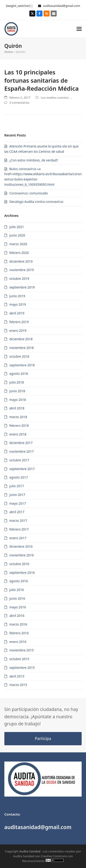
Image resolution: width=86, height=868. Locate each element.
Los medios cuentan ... (56, 98)
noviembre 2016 (22, 555)
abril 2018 (17, 408)
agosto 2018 (19, 374)
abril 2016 (17, 616)
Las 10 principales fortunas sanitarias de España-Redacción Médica (42, 80)
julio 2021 (17, 227)
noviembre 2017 (22, 451)
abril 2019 (17, 313)
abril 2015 (17, 676)
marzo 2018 (18, 417)
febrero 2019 (19, 322)
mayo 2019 (18, 304)
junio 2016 (17, 598)
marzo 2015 (18, 685)
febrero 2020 (19, 253)
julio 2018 (17, 382)
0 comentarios (20, 103)
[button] (79, 29)
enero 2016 (18, 642)
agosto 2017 (19, 477)
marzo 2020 (18, 244)
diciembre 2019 (21, 261)
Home (9, 52)
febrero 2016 (19, 633)
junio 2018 (17, 391)
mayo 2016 (18, 607)
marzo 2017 (18, 521)
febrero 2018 (19, 426)
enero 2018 (18, 434)
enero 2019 (18, 331)
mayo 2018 (18, 400)
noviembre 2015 (22, 650)
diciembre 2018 (21, 339)
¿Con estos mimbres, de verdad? (34, 160)
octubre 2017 (19, 460)
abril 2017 (17, 512)
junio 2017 (17, 495)
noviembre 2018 (22, 348)
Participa (43, 739)
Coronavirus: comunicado (29, 193)
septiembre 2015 (22, 668)
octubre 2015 (19, 659)
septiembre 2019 (22, 287)
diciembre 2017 (21, 443)
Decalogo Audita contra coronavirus (36, 202)
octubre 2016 (19, 564)
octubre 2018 (19, 356)
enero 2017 (18, 538)
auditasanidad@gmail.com (62, 6)
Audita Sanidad (30, 851)
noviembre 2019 (22, 270)
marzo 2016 (18, 624)
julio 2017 (17, 486)
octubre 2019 (19, 279)
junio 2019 (17, 296)
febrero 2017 (19, 529)
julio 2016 (17, 590)
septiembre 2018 (22, 365)
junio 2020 (17, 235)
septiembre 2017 (22, 469)
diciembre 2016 (21, 546)
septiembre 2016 (22, 573)
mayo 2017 (18, 503)
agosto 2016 (19, 581)
